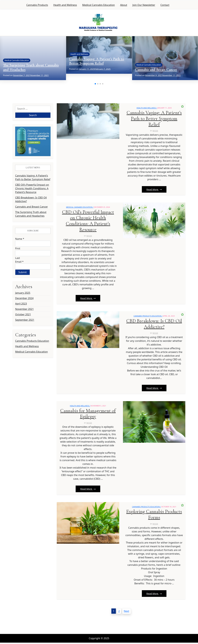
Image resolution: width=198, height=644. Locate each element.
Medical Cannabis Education (98, 5)
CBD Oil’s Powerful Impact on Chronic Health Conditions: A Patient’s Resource (32, 188)
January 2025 (23, 293)
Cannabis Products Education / (148, 317)
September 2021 (25, 320)
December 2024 (24, 298)
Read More (154, 190)
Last (18, 258)
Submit (23, 272)
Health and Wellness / (147, 108)
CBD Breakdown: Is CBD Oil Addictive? (31, 199)
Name (20, 239)
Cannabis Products (37, 5)
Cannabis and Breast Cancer (156, 70)
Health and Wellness (65, 5)
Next (126, 612)
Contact (165, 5)
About (124, 5)
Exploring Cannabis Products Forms (154, 516)
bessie (155, 131)
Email (19, 262)
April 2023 (21, 304)
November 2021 (24, 309)
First (18, 248)
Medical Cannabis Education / (80, 207)
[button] (95, 84)
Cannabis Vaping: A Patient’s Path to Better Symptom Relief (97, 61)
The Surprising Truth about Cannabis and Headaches (31, 67)
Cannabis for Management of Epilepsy (88, 415)
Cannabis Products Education (32, 341)
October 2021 (23, 314)
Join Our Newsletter (144, 5)
